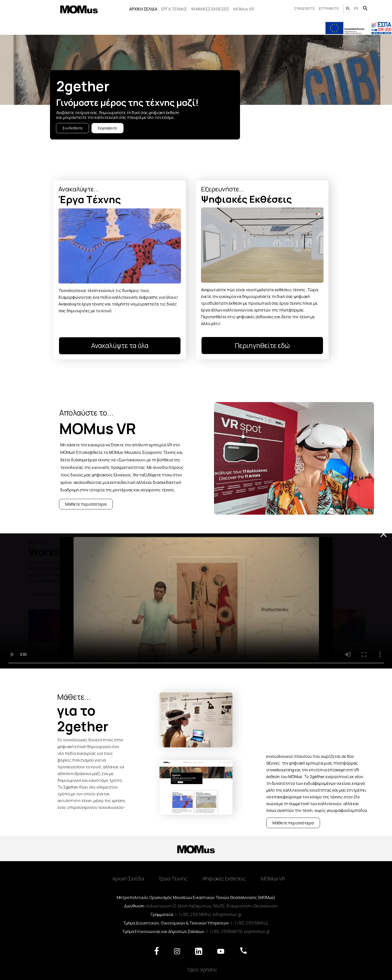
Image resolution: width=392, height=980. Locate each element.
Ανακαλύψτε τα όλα (120, 346)
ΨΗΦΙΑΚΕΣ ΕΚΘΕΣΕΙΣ (210, 9)
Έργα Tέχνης (173, 878)
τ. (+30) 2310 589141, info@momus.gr (208, 914)
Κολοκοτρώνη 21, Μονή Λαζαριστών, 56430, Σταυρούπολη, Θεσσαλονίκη (212, 906)
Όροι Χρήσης (202, 969)
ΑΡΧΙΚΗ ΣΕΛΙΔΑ (143, 9)
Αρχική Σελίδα (128, 878)
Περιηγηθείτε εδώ (262, 346)
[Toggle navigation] (196, 868)
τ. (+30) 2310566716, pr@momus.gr (238, 931)
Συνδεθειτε (72, 128)
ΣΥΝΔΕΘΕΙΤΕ (304, 8)
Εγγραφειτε (107, 128)
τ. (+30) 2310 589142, (250, 923)
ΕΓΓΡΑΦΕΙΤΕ (329, 8)
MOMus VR (243, 9)
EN (356, 8)
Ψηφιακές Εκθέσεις (224, 878)
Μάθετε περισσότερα (86, 504)
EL (348, 8)
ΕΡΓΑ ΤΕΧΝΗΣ (174, 9)
